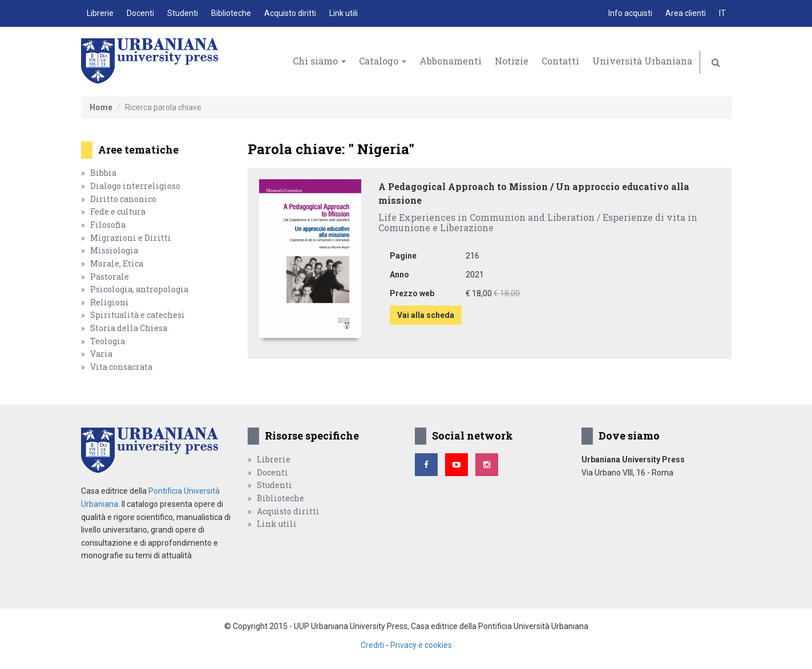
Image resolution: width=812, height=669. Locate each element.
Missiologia (114, 250)
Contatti (560, 61)
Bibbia (103, 173)
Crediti (372, 645)
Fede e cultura (118, 211)
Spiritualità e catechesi (138, 315)
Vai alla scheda (426, 315)
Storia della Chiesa (129, 328)
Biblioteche (231, 13)
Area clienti (686, 13)
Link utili (344, 13)
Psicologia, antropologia (139, 289)
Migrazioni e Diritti (131, 238)
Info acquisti (630, 13)
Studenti (183, 13)
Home (101, 107)
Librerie (100, 13)
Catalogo (383, 61)
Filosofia (108, 225)
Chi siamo (319, 61)
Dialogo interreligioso (135, 186)
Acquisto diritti (290, 13)
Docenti (140, 13)
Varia (101, 354)
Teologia (108, 341)
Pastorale (110, 277)
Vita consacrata (121, 367)
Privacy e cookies (421, 645)
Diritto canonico (123, 199)
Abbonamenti (451, 61)
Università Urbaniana (642, 61)
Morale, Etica (117, 263)
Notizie (512, 61)
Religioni (110, 302)
